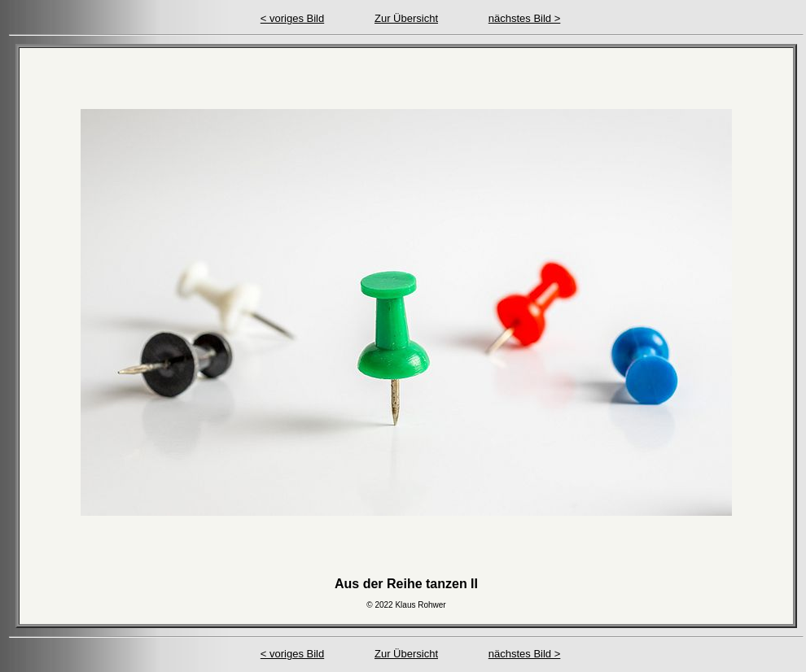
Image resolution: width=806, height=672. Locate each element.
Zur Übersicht (406, 18)
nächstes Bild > (525, 18)
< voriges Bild (292, 18)
